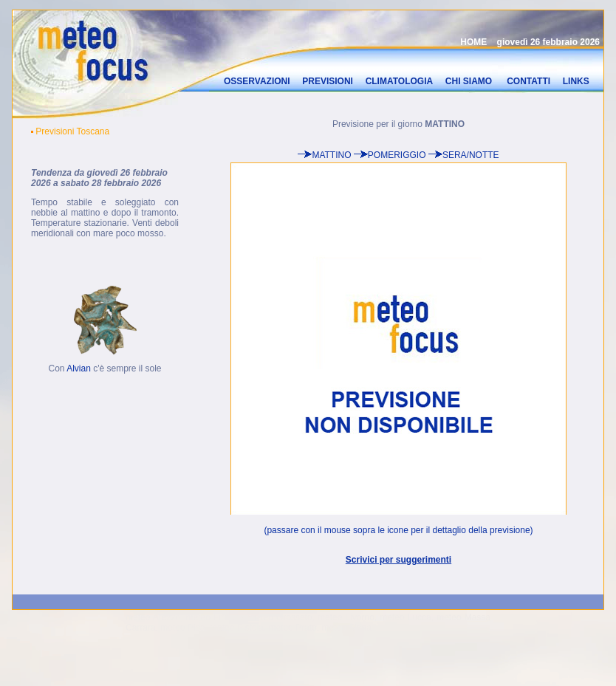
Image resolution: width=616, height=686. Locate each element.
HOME (473, 41)
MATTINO (331, 154)
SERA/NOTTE (471, 154)
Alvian (79, 367)
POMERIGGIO (397, 154)
